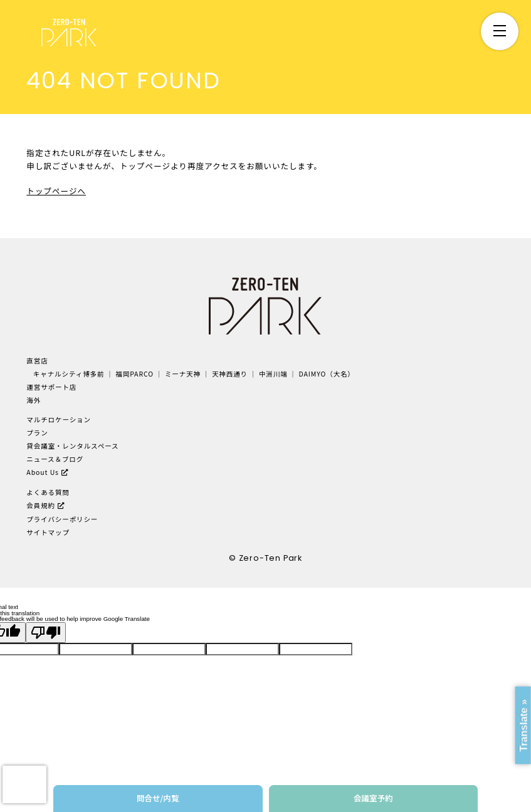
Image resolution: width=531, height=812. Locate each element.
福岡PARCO (134, 374)
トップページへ (56, 191)
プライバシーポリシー (62, 519)
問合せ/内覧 (158, 798)
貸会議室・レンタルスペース (72, 446)
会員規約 (41, 505)
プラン (37, 433)
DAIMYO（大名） (327, 374)
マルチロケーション (59, 419)
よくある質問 (48, 492)
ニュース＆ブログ (55, 459)
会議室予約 (373, 798)
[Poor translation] (46, 632)
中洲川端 (273, 374)
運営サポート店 (51, 387)
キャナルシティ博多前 (69, 374)
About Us (43, 472)
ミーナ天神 (183, 374)
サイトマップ (48, 532)
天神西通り (230, 374)
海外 (34, 400)
